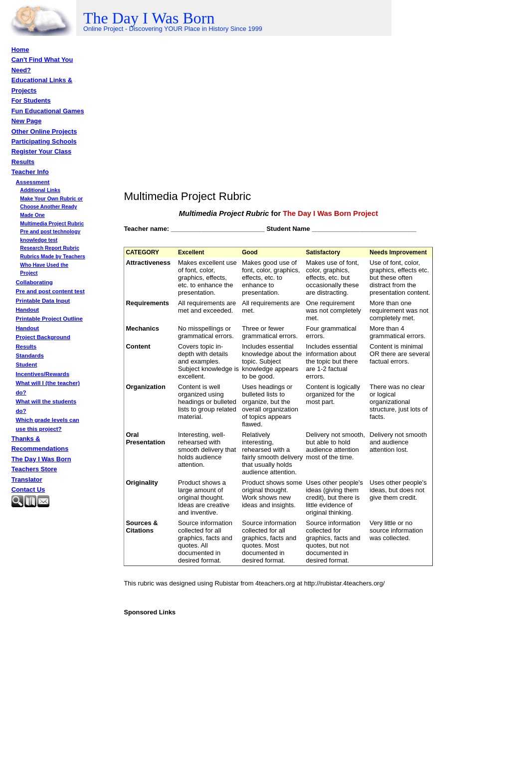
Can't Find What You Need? (42, 65)
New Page (26, 121)
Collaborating (34, 282)
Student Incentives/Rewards (43, 369)
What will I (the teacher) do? (48, 387)
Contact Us (28, 489)
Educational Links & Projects (42, 85)
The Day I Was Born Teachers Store (41, 464)
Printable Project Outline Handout (49, 323)
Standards (30, 356)
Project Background (43, 337)
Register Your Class (41, 151)
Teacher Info (30, 172)
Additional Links (40, 190)
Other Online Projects (44, 131)
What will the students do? (46, 406)
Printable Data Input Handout (43, 305)
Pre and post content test (50, 291)
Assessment (33, 182)
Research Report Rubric (50, 248)
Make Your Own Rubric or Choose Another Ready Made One (51, 207)
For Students (31, 100)
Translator (27, 479)
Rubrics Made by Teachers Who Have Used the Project (53, 265)
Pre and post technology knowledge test (50, 236)
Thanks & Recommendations (40, 444)
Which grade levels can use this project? (48, 424)
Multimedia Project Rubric (52, 224)
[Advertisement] (61, 536)
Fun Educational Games (48, 111)
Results (23, 162)
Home (20, 50)
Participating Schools (44, 141)
